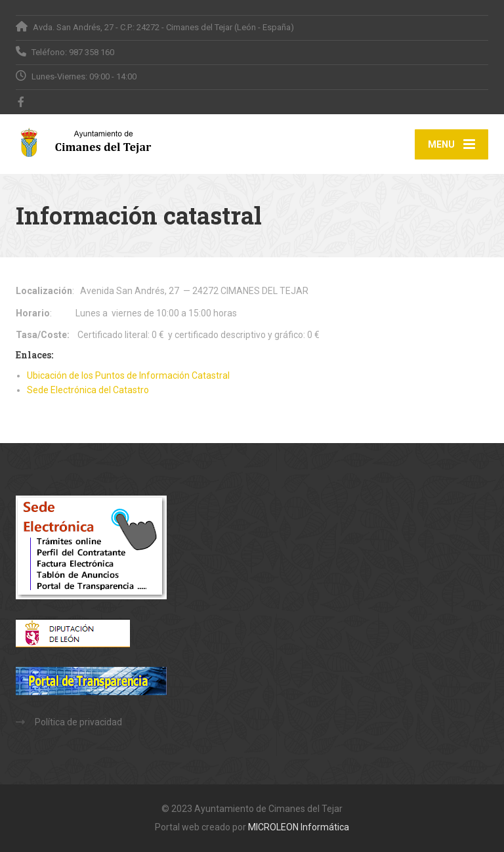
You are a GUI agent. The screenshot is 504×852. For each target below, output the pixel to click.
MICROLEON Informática (299, 827)
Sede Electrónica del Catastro (88, 390)
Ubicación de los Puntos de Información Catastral (128, 375)
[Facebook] (21, 102)
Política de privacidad (78, 722)
